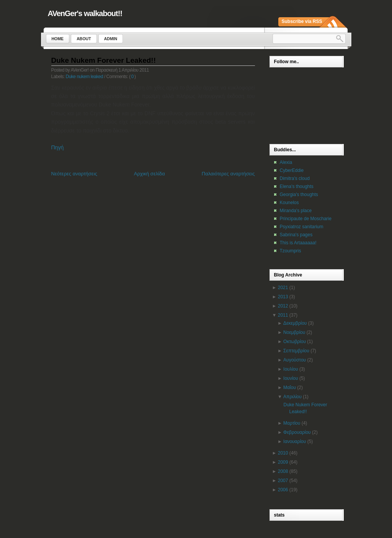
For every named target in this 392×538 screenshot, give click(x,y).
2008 (283, 471)
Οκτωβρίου (295, 342)
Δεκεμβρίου (295, 323)
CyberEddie (292, 170)
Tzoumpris (291, 251)
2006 (283, 490)
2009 (283, 462)
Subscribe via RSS (302, 21)
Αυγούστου (295, 360)
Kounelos (289, 203)
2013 (283, 297)
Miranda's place (296, 211)
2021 (283, 288)
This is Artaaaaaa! (298, 243)
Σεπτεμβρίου (296, 351)
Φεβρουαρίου (297, 432)
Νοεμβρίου (294, 332)
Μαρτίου (292, 423)
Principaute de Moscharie (306, 219)
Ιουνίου (291, 378)
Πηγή (58, 147)
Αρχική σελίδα (149, 174)
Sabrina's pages (296, 235)
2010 (283, 453)
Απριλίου (292, 397)
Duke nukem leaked (85, 77)
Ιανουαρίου (295, 442)
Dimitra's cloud (295, 178)
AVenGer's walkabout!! (85, 13)
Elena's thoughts (297, 186)
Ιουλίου (291, 369)
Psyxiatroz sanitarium (302, 227)
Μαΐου (290, 388)
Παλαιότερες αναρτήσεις (228, 174)
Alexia (286, 162)
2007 (283, 481)
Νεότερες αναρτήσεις (74, 174)
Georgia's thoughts (299, 195)
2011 (283, 315)
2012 (283, 306)
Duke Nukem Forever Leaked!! (104, 60)
